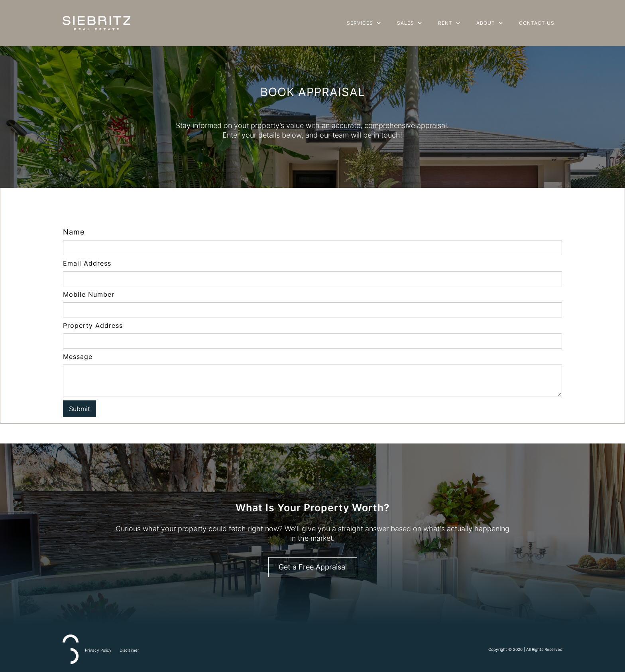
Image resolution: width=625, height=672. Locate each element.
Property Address (93, 325)
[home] (96, 23)
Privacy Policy (98, 650)
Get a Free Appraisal (313, 567)
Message (78, 357)
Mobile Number (89, 294)
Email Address (87, 263)
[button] (364, 23)
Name (74, 232)
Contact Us (537, 23)
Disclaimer (129, 650)
